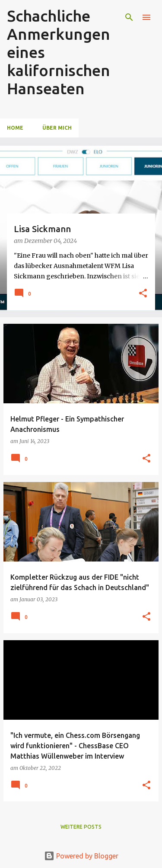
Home (15, 128)
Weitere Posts (81, 827)
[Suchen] (129, 17)
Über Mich (57, 128)
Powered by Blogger (81, 856)
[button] (143, 294)
